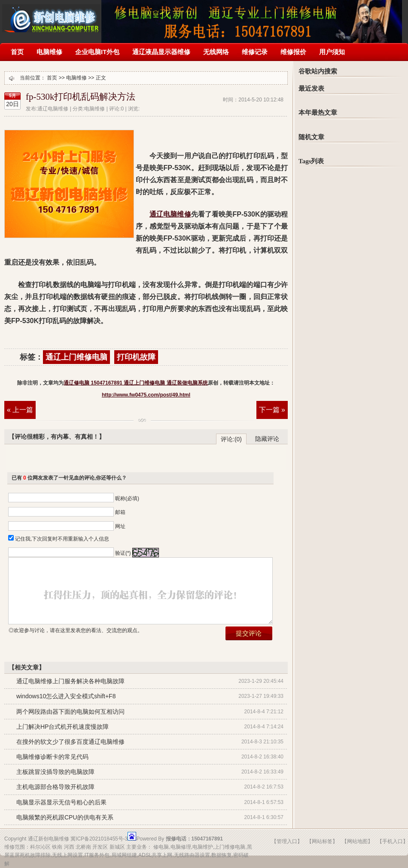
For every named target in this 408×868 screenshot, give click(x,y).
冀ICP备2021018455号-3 (99, 839)
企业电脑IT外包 (97, 52)
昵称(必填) (127, 498)
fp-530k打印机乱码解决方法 (81, 97)
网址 (120, 526)
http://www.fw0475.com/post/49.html (146, 395)
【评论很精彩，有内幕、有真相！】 (57, 437)
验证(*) (123, 553)
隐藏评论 (267, 439)
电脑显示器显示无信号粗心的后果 (61, 802)
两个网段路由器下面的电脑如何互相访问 (70, 712)
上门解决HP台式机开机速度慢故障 (62, 727)
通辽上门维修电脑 (76, 357)
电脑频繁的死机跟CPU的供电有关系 (65, 817)
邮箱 (120, 512)
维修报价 (293, 52)
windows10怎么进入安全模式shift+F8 (66, 696)
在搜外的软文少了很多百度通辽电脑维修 (70, 742)
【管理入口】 (287, 841)
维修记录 (255, 52)
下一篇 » (272, 410)
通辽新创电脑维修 (49, 839)
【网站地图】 (357, 841)
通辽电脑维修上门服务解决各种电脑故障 (70, 681)
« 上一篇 (20, 410)
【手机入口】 (393, 841)
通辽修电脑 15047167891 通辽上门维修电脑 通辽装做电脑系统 (51, 16)
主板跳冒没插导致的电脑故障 (55, 772)
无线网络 (216, 52)
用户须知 (332, 52)
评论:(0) (231, 439)
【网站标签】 (322, 841)
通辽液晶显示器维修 (161, 52)
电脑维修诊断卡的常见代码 (52, 757)
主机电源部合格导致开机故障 (55, 787)
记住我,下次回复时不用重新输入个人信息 (62, 539)
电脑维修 (49, 52)
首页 (17, 52)
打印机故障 (136, 357)
